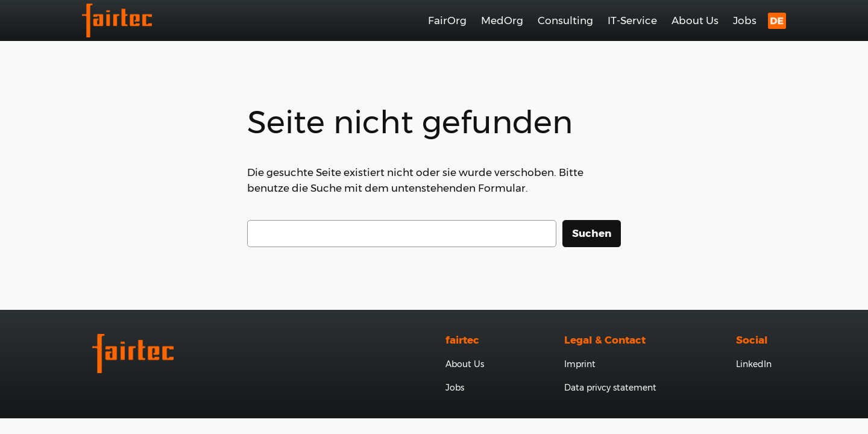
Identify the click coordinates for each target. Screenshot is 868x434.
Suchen (592, 233)
